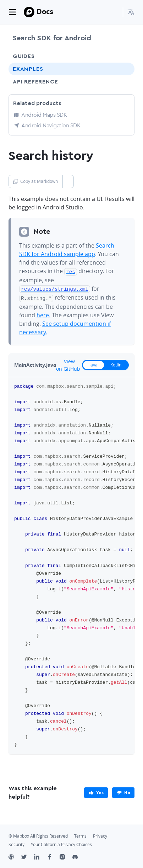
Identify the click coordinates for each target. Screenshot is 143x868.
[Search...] (114, 12)
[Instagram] (66, 856)
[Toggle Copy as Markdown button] (68, 181)
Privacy (100, 834)
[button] (131, 12)
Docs (45, 11)
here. (43, 313)
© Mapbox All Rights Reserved (38, 834)
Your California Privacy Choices (61, 843)
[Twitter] (28, 856)
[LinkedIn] (40, 856)
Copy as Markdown (35, 181)
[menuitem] (131, 12)
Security (16, 843)
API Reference (35, 82)
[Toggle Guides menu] (123, 56)
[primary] (96, 791)
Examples (28, 69)
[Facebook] (53, 856)
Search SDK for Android (52, 38)
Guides (24, 56)
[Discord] (79, 856)
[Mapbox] (29, 12)
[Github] (15, 856)
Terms (80, 834)
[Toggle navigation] (12, 12)
